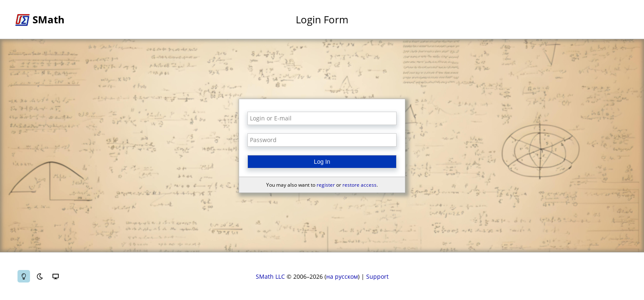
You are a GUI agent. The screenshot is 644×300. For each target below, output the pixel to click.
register (326, 185)
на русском (342, 276)
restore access (359, 185)
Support (377, 276)
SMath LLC (270, 276)
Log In (322, 162)
